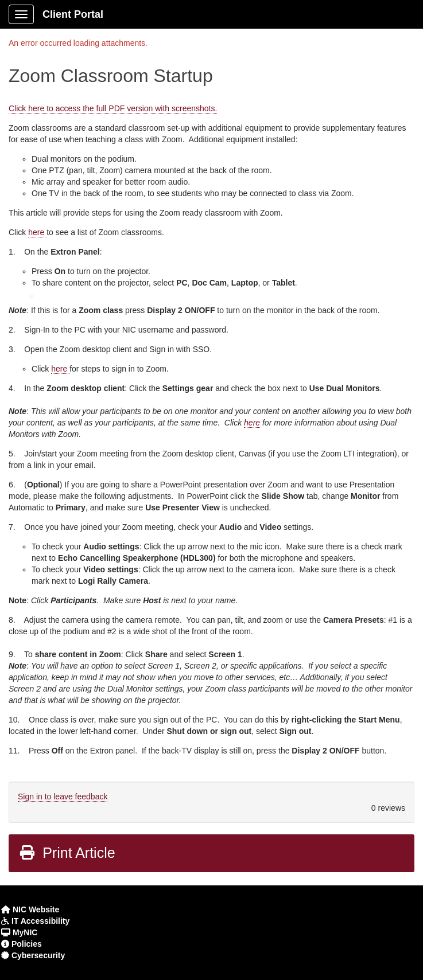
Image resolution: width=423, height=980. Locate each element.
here (37, 232)
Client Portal (73, 14)
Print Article (67, 853)
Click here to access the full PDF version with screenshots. (113, 108)
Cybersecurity (37, 955)
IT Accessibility (39, 921)
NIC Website (35, 909)
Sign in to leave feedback (63, 797)
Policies (26, 944)
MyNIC (24, 932)
